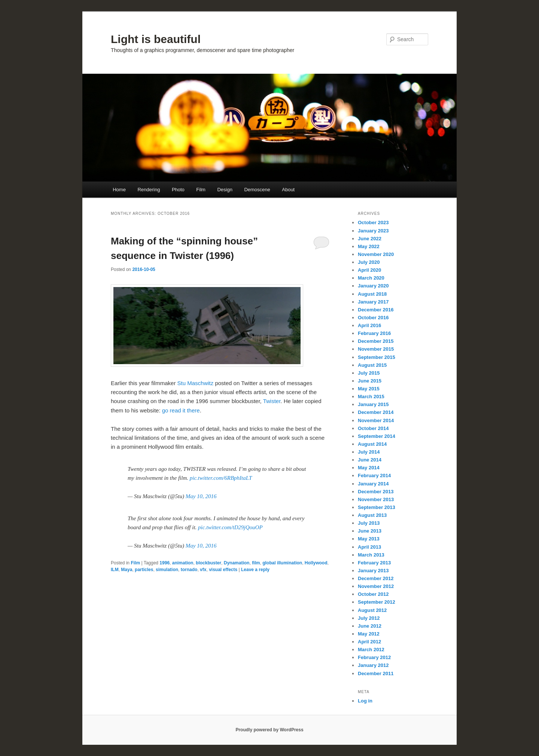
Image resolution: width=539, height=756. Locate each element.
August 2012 (372, 610)
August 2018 (372, 294)
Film (201, 190)
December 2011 (376, 673)
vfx (203, 570)
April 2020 (369, 270)
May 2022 (369, 246)
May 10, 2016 (201, 496)
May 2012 (369, 634)
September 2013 (377, 507)
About (288, 190)
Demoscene (257, 190)
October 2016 (373, 318)
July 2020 (369, 262)
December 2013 (376, 492)
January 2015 (373, 404)
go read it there (181, 410)
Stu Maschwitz (196, 383)
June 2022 (370, 239)
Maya (127, 570)
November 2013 (376, 499)
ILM (115, 570)
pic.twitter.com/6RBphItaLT (221, 478)
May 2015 (369, 389)
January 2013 (373, 571)
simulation (167, 570)
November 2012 (376, 586)
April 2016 (369, 325)
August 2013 (372, 515)
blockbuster (208, 563)
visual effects (223, 570)
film (256, 563)
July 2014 (369, 452)
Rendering (149, 190)
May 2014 (369, 468)
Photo (178, 190)
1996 (165, 563)
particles (144, 570)
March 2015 (371, 397)
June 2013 (370, 531)
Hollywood (316, 563)
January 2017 (373, 302)
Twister (272, 401)
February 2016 (374, 333)
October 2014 (373, 428)
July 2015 (369, 373)
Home (119, 190)
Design (225, 190)
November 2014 (376, 420)
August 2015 (372, 365)
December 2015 (376, 341)
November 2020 (376, 254)
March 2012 (371, 650)
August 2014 (372, 444)
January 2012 (373, 665)
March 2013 (371, 555)
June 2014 (370, 460)
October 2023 (373, 222)
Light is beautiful (156, 39)
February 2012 (374, 657)
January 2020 (373, 286)
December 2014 (376, 412)
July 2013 (369, 523)
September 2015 (377, 357)
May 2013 (369, 539)
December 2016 (376, 310)
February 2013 (374, 563)
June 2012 (370, 626)
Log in (365, 701)
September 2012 (377, 602)
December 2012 (376, 578)
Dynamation (237, 563)
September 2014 (377, 436)
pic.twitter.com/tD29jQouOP (230, 527)
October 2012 (373, 594)
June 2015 (370, 381)
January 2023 (373, 231)
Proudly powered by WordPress (269, 730)
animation (183, 563)
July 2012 (369, 618)
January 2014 (373, 484)
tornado (189, 570)
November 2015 (376, 349)
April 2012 (369, 642)
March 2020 (371, 278)
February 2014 (374, 475)
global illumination (282, 563)
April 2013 (369, 547)
